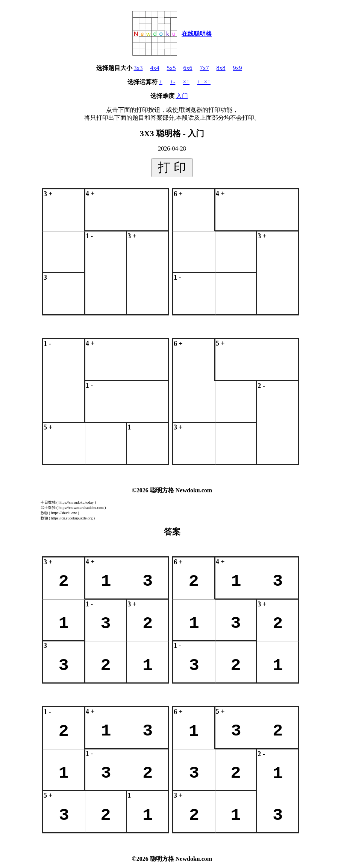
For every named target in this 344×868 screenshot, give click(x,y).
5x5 (171, 68)
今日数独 (48, 502)
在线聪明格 (197, 34)
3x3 (138, 68)
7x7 (205, 68)
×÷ (186, 82)
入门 (182, 96)
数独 (44, 513)
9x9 (238, 68)
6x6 (188, 68)
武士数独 (48, 508)
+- (173, 82)
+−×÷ (204, 82)
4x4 (155, 68)
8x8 (221, 68)
